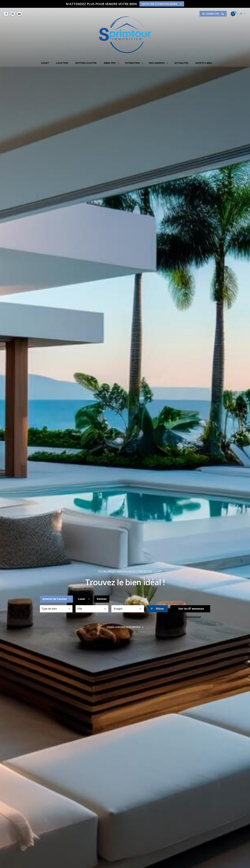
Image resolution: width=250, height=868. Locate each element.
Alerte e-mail (204, 63)
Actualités (181, 63)
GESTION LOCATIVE (86, 63)
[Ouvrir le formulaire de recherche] (157, 609)
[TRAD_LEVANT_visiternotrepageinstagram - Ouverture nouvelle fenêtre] (13, 14)
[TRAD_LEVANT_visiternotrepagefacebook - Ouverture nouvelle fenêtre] (6, 14)
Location (62, 63)
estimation (132, 63)
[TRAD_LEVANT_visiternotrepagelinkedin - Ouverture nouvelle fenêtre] (19, 14)
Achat (45, 63)
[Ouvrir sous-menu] (119, 63)
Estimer (102, 599)
